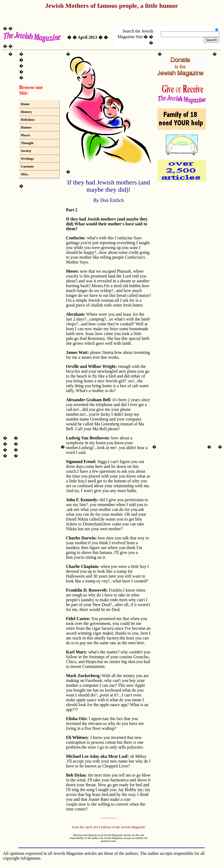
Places (25, 135)
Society (26, 151)
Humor (26, 127)
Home (25, 104)
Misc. (25, 174)
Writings (27, 159)
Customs (27, 166)
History (26, 112)
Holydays (28, 120)
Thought (27, 143)
